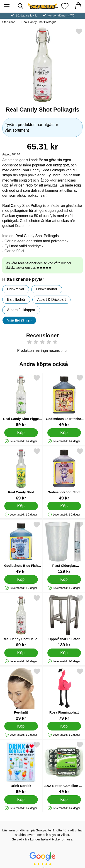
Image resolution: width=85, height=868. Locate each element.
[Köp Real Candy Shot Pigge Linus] (21, 433)
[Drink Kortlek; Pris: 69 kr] (21, 768)
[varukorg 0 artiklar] (78, 6)
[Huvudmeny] (7, 6)
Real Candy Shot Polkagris (38, 22)
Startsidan (9, 22)
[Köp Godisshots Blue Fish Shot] (21, 579)
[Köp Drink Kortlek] (21, 800)
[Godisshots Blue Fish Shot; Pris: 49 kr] (21, 547)
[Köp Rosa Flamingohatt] (64, 726)
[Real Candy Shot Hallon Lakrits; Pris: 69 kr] (21, 621)
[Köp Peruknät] (21, 726)
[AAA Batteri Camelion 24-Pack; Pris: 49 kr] (64, 768)
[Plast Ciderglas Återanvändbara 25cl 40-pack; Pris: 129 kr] (64, 547)
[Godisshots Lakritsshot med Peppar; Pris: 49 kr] (64, 401)
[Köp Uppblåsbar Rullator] (64, 653)
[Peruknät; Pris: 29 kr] (21, 694)
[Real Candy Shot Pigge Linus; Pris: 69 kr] (21, 401)
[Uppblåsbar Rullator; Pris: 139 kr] (64, 621)
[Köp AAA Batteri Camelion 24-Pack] (64, 800)
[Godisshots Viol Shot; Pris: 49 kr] (64, 474)
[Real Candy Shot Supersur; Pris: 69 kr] (21, 474)
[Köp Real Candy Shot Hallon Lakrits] (21, 653)
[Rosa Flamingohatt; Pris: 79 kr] (64, 694)
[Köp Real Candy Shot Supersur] (21, 506)
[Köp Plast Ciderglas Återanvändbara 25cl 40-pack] (64, 579)
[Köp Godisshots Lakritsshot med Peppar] (64, 433)
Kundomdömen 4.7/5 (61, 15)
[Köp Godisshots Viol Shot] (64, 506)
